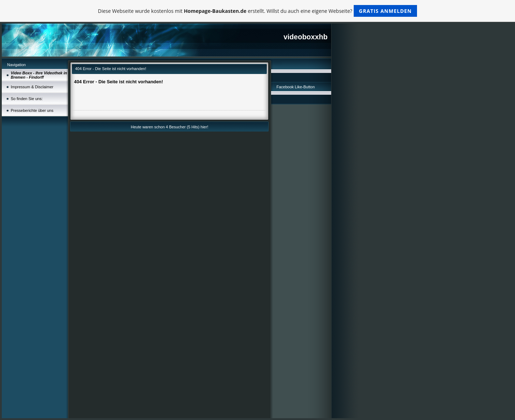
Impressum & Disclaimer (32, 87)
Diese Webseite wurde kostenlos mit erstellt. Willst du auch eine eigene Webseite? (258, 11)
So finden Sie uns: (27, 99)
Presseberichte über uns (32, 110)
